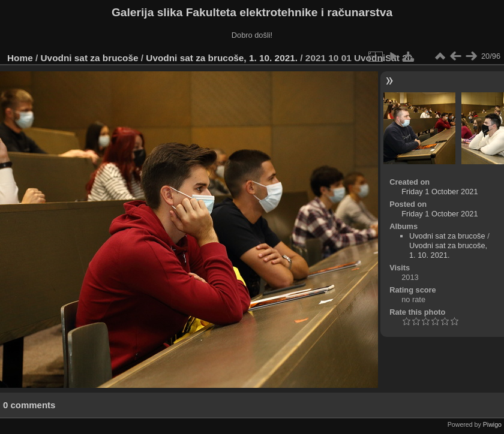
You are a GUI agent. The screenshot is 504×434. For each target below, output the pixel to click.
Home (20, 58)
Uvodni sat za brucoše (90, 58)
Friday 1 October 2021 (439, 192)
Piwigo (492, 424)
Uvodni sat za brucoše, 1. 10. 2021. (222, 58)
